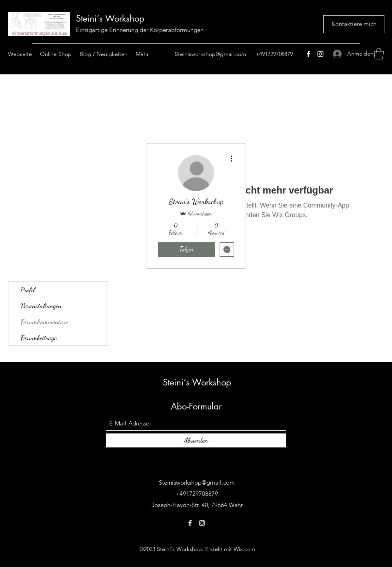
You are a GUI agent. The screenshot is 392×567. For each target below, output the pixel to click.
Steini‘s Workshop (110, 18)
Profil (28, 289)
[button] (379, 54)
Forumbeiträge (39, 337)
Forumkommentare (44, 321)
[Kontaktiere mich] (354, 24)
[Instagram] (320, 54)
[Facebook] (308, 54)
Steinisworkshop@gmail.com (210, 54)
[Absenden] (196, 440)
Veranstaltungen (41, 305)
